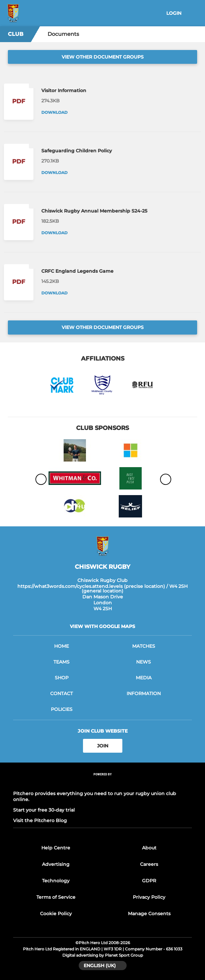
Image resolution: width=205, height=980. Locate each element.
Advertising (56, 864)
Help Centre (56, 848)
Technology (56, 881)
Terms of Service (56, 897)
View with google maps (102, 626)
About (149, 848)
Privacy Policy (149, 897)
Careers (149, 864)
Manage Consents (149, 914)
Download (54, 112)
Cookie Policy (56, 914)
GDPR (149, 881)
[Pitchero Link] (103, 783)
